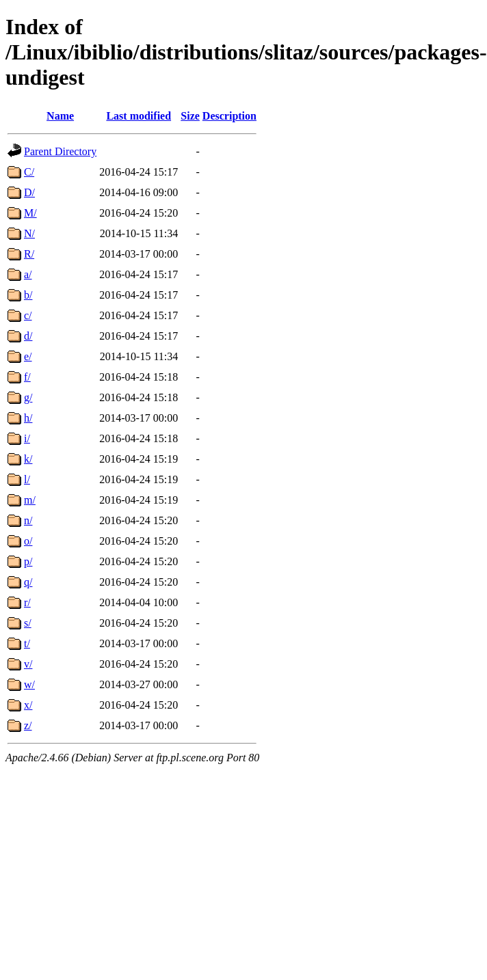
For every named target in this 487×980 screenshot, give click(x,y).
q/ (28, 582)
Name (60, 116)
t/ (27, 643)
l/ (27, 479)
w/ (29, 684)
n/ (28, 520)
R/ (29, 254)
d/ (28, 336)
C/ (29, 172)
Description (229, 116)
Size (190, 116)
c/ (28, 315)
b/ (28, 295)
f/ (27, 377)
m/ (30, 500)
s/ (28, 623)
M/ (30, 213)
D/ (29, 192)
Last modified (139, 116)
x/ (28, 705)
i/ (27, 438)
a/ (28, 274)
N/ (29, 233)
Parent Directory (60, 151)
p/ (28, 561)
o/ (28, 541)
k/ (28, 459)
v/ (28, 664)
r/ (27, 602)
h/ (28, 418)
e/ (28, 356)
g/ (28, 397)
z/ (28, 725)
